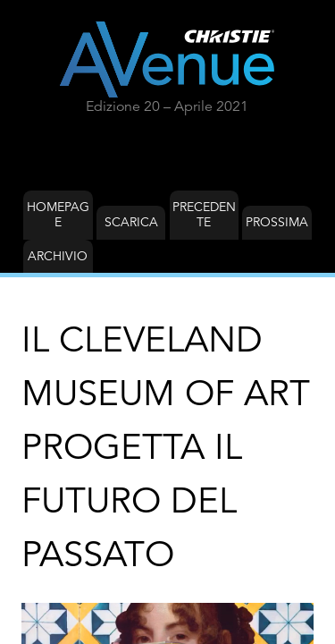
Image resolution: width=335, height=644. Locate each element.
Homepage (58, 215)
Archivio (58, 256)
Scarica (131, 222)
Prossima (277, 222)
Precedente (204, 215)
